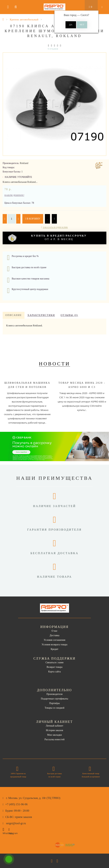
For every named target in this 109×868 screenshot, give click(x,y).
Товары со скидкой (55, 708)
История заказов (54, 730)
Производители (55, 694)
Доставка (54, 635)
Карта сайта (54, 672)
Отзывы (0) (69, 315)
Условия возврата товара (55, 645)
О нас (55, 631)
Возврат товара (55, 667)
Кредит (54, 649)
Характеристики (41, 315)
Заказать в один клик (55, 227)
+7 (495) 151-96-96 (16, 804)
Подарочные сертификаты (54, 699)
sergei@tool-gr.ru (16, 823)
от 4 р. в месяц (47, 238)
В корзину (33, 219)
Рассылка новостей (55, 739)
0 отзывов (53, 49)
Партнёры (54, 703)
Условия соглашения (54, 640)
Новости (55, 364)
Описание (14, 315)
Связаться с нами (54, 662)
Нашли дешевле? (14, 195)
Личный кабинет (54, 726)
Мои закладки (54, 735)
